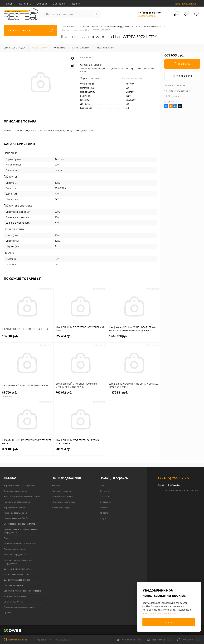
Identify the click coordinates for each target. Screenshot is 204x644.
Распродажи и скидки (62, 496)
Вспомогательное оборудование (19, 607)
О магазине (59, 4)
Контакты (104, 513)
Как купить (25, 4)
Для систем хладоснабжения (18, 580)
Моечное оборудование (15, 555)
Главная (8, 4)
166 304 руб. (27, 338)
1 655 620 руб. (134, 338)
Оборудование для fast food (17, 518)
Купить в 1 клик (182, 76)
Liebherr (130, 92)
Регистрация (189, 3)
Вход (177, 3)
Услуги (103, 518)
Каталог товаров (30, 30)
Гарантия (75, 4)
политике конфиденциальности (159, 613)
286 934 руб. (80, 451)
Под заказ (172, 96)
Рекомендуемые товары (64, 502)
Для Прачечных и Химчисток (18, 569)
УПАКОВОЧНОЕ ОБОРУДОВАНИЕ (20, 544)
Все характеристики (133, 78)
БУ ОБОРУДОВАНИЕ (13, 602)
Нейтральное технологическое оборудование (18, 562)
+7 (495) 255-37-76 (149, 13)
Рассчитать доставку (177, 91)
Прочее (7, 613)
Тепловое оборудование (15, 491)
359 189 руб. (27, 451)
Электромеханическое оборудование (22, 496)
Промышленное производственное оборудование (21, 531)
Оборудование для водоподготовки (21, 524)
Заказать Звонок (147, 16)
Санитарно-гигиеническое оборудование (23, 591)
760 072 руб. (80, 394)
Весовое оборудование (15, 549)
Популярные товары (61, 491)
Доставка (42, 4)
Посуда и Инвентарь (14, 585)
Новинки (56, 486)
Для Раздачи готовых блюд (17, 574)
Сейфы (7, 538)
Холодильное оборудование (17, 502)
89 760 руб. (27, 394)
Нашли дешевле (175, 85)
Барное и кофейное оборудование (20, 486)
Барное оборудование (14, 507)
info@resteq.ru (175, 485)
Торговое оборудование (15, 596)
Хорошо (169, 622)
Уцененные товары (61, 507)
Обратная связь (16, 640)
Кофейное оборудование (16, 513)
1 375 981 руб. (134, 394)
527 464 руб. (80, 338)
